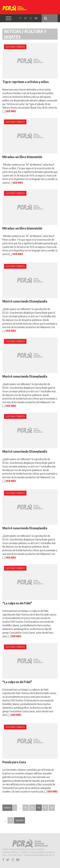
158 (52, 808)
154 (26, 808)
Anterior (7, 808)
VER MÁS (11, 111)
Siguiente (19, 820)
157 (45, 808)
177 (10, 820)
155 (32, 808)
